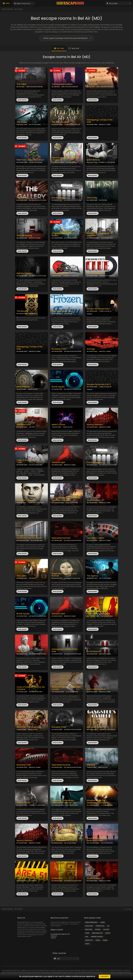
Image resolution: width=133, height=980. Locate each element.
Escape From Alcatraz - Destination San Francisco (29, 537)
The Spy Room (24, 803)
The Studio (92, 84)
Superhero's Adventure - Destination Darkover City (64, 802)
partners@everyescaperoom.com (60, 934)
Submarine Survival (61, 538)
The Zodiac (22, 122)
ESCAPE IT (32, 314)
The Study (21, 651)
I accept (105, 976)
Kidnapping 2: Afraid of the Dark (100, 121)
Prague (105, 940)
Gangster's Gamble (26, 500)
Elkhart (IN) (89, 929)
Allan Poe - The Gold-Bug (29, 727)
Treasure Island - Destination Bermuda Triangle (66, 499)
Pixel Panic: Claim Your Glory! (30, 160)
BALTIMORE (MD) (22, 124)
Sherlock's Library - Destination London (66, 688)
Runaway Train (59, 349)
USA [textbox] (58, 959)
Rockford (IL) (89, 940)
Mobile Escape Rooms (91, 922)
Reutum (108, 933)
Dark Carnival (93, 160)
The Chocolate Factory (63, 841)
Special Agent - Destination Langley (65, 159)
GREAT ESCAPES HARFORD (35, 87)
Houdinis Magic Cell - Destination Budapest (97, 802)
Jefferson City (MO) (97, 937)
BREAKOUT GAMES (105, 124)
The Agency (93, 576)
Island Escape (58, 462)
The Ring (91, 765)
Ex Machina (57, 878)
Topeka (103, 922)
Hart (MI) (106, 929)
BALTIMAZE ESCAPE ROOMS (38, 200)
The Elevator (23, 311)
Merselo (98, 940)
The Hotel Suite (24, 425)
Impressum (54, 936)
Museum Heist (93, 500)
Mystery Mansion (25, 273)
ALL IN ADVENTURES (72, 162)
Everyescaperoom (7, 9)
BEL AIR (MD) (21, 87)
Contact (53, 938)
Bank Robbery (23, 387)
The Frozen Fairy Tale (62, 311)
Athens (87, 933)
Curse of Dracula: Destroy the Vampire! (31, 688)
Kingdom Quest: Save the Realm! (64, 234)
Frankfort (98, 929)
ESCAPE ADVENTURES (36, 162)
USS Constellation (95, 273)
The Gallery (22, 198)
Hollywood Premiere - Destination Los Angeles (98, 613)
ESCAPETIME (103, 200)
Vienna (87, 944)
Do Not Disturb (94, 651)
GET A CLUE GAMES (35, 124)
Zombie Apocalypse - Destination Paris (97, 839)
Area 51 (20, 878)
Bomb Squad (58, 387)
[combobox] (119, 3)
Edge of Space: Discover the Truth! (30, 461)
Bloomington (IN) (97, 933)
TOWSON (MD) (56, 276)
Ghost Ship (92, 198)
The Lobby (22, 576)
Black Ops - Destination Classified (98, 234)
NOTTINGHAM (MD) (58, 162)
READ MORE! (22, 100)
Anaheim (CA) (100, 926)
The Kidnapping (59, 198)
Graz (87, 937)
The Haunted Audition (62, 84)
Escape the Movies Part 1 (98, 309)
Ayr (108, 926)
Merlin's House (58, 425)
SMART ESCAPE (33, 389)
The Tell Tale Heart (60, 122)
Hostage (91, 349)
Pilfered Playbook (60, 273)
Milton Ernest (89, 926)
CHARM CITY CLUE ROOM (72, 124)
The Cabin (21, 84)
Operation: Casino (96, 538)
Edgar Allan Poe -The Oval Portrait (64, 575)
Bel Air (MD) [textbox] (113, 4)
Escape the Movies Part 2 (99, 384)
